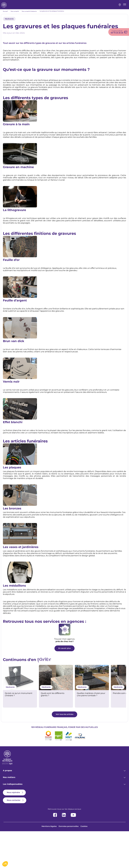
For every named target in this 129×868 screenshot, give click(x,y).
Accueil (5, 14)
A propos (7, 807)
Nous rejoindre (13, 829)
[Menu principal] (125, 6)
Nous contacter (14, 837)
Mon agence (120, 6)
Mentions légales (49, 863)
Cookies (84, 863)
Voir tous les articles (64, 751)
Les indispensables (13, 821)
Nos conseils (15, 14)
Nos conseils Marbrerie (29, 14)
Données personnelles (69, 863)
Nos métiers (9, 814)
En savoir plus (64, 685)
